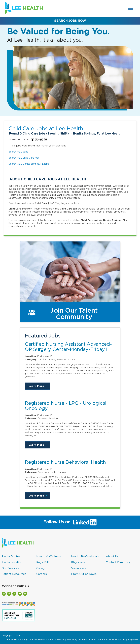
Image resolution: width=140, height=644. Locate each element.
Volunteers (78, 568)
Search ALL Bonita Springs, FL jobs (29, 164)
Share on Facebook (32, 140)
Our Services (10, 568)
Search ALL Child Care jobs (24, 158)
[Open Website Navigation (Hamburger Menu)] (131, 8)
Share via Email (46, 140)
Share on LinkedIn (41, 140)
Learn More (39, 387)
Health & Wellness (49, 556)
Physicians (78, 562)
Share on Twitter (37, 140)
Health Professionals (85, 556)
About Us (112, 556)
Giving (40, 568)
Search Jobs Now (70, 21)
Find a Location (12, 562)
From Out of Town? (84, 574)
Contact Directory (118, 562)
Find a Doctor (11, 556)
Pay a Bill (43, 562)
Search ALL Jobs (18, 152)
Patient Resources (14, 574)
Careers (42, 574)
